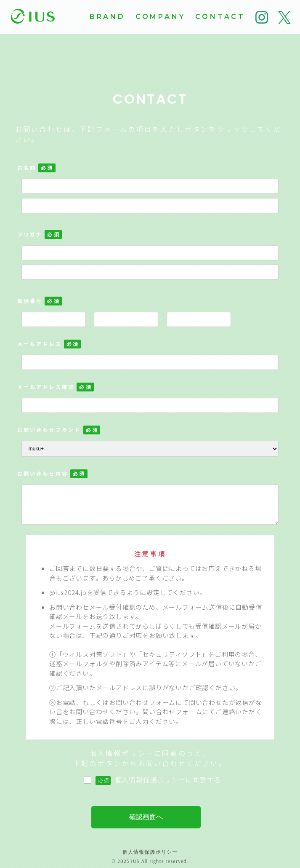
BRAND (108, 17)
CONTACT (220, 17)
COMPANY (161, 17)
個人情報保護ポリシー (150, 780)
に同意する (149, 780)
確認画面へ (146, 817)
